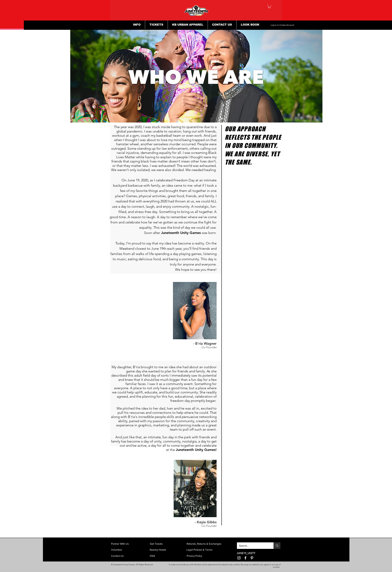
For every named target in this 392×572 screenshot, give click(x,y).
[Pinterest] (252, 558)
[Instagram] (239, 558)
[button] (269, 6)
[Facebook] (245, 558)
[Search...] (253, 546)
